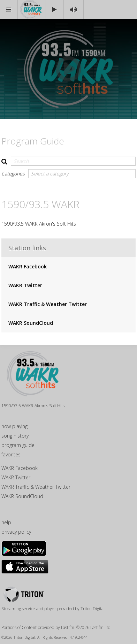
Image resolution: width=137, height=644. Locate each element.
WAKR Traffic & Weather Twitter (48, 304)
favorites (11, 454)
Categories (13, 174)
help (6, 522)
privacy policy (16, 532)
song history (15, 436)
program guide (18, 445)
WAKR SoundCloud (31, 323)
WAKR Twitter (25, 285)
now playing (14, 426)
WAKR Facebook (28, 266)
